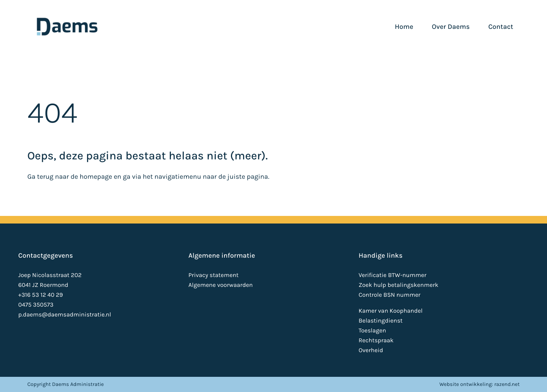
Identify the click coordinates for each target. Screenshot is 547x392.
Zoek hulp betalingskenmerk (398, 285)
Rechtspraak (376, 341)
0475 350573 (36, 305)
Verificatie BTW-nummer (392, 275)
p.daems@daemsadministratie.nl (65, 315)
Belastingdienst (381, 321)
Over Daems (451, 27)
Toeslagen (372, 331)
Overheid (371, 350)
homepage (96, 177)
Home (404, 27)
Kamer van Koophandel (390, 311)
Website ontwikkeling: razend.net (480, 384)
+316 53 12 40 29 (41, 295)
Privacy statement (213, 275)
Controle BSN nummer (390, 295)
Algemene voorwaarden (221, 285)
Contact (501, 27)
